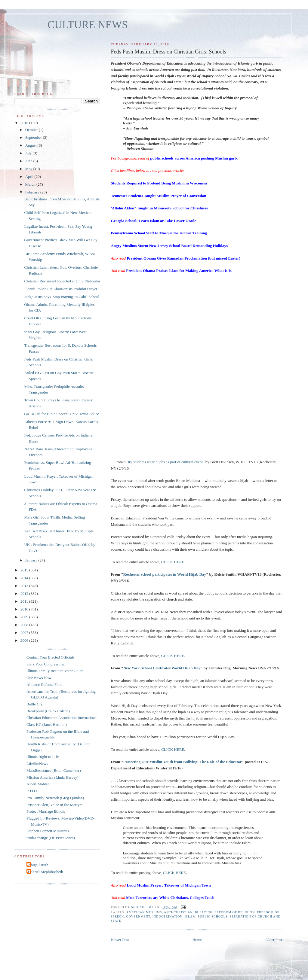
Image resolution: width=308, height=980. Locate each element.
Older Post (274, 940)
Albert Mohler (38, 784)
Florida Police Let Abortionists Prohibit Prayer (61, 289)
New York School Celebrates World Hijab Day (162, 668)
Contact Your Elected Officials (50, 657)
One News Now (39, 678)
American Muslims (144, 912)
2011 (25, 601)
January (32, 560)
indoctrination (168, 916)
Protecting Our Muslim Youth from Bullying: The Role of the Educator (183, 762)
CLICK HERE (173, 562)
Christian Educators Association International (62, 718)
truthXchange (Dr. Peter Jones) (51, 838)
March (31, 184)
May (29, 169)
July (29, 153)
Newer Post (120, 940)
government (138, 916)
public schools (213, 916)
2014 (25, 578)
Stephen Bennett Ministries (48, 831)
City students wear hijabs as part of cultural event (164, 462)
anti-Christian (178, 912)
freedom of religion (235, 912)
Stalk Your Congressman (46, 664)
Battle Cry (35, 704)
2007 (25, 633)
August (31, 145)
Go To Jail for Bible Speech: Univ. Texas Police (62, 414)
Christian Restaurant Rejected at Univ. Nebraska (62, 281)
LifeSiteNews (37, 764)
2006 (25, 640)
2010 (25, 609)
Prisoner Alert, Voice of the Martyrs (54, 805)
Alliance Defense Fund (45, 685)
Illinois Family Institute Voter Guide (55, 671)
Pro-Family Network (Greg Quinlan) (55, 798)
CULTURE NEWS (88, 25)
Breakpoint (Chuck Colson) (48, 711)
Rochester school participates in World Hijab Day (165, 574)
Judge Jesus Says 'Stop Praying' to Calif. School (62, 297)
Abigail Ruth (38, 865)
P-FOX (32, 791)
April (30, 177)
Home (197, 940)
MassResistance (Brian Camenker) (54, 770)
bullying (204, 912)
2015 (25, 570)
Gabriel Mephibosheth (46, 872)
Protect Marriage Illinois (46, 811)
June (29, 161)
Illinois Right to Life (43, 757)
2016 (25, 123)
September (34, 137)
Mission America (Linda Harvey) (52, 777)
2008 (25, 625)
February (33, 192)
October (32, 130)
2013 (25, 586)
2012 (25, 593)
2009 (25, 617)
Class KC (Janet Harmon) (47, 724)
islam (190, 916)
